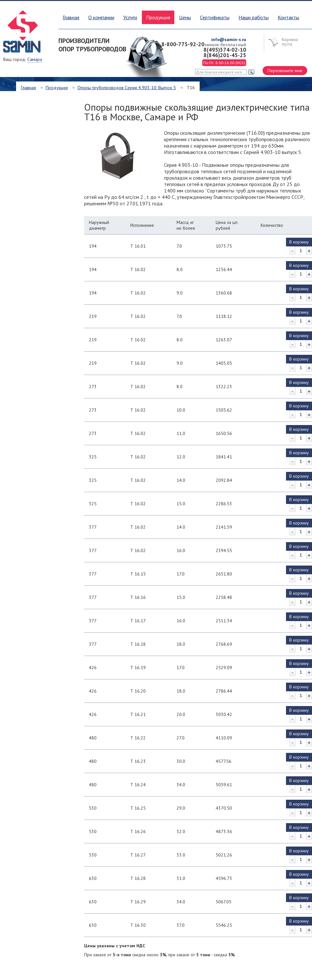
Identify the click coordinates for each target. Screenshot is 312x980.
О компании (101, 17)
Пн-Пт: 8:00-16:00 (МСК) (224, 63)
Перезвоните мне (285, 71)
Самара (35, 59)
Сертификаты (215, 17)
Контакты (288, 17)
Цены (185, 17)
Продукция (57, 88)
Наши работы (254, 17)
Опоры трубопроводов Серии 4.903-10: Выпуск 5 (127, 88)
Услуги (130, 17)
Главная (71, 17)
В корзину (299, 242)
